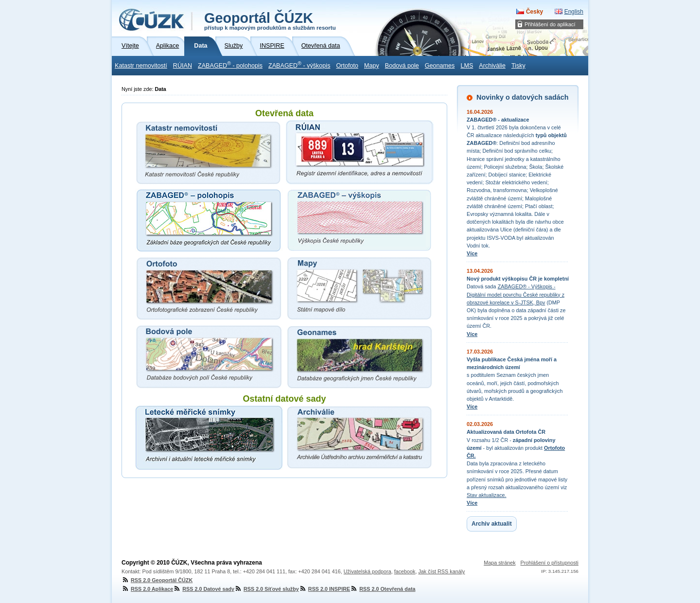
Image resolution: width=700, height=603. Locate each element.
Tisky (518, 66)
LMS (467, 66)
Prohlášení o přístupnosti (550, 563)
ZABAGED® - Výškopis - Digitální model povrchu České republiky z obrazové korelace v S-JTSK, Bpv (516, 294)
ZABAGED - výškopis (299, 65)
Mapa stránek (499, 563)
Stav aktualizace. (487, 495)
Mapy (372, 66)
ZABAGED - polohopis (230, 65)
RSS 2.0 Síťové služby (267, 589)
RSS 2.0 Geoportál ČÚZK (157, 580)
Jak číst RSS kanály (441, 571)
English (574, 12)
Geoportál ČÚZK (270, 20)
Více (472, 253)
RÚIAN (183, 66)
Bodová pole (402, 66)
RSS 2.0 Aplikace (147, 589)
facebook (405, 571)
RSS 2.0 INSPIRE (324, 589)
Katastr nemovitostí (141, 66)
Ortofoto (347, 66)
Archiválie (492, 66)
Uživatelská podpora (367, 571)
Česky (534, 12)
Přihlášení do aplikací (550, 24)
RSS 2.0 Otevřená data (383, 589)
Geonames (440, 66)
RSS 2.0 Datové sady (204, 589)
